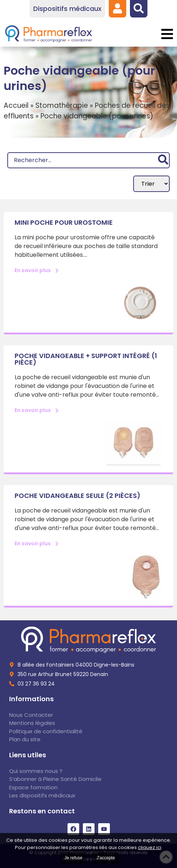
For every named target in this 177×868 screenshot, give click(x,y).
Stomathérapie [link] (62, 105)
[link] (118, 8)
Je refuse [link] (74, 858)
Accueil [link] (16, 105)
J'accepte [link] (106, 858)
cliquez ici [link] (150, 847)
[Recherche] (88, 160)
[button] (167, 34)
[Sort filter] (151, 184)
